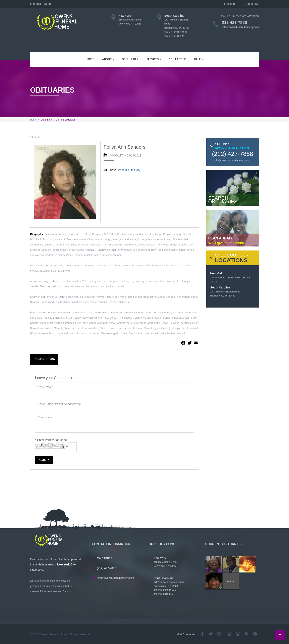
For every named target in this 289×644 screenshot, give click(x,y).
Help (199, 59)
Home (90, 59)
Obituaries (130, 59)
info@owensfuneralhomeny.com (240, 27)
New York (230, 277)
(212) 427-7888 (233, 154)
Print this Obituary (129, 170)
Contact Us (178, 59)
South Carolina (226, 291)
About (108, 59)
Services (154, 59)
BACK (35, 136)
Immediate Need (44, 4)
